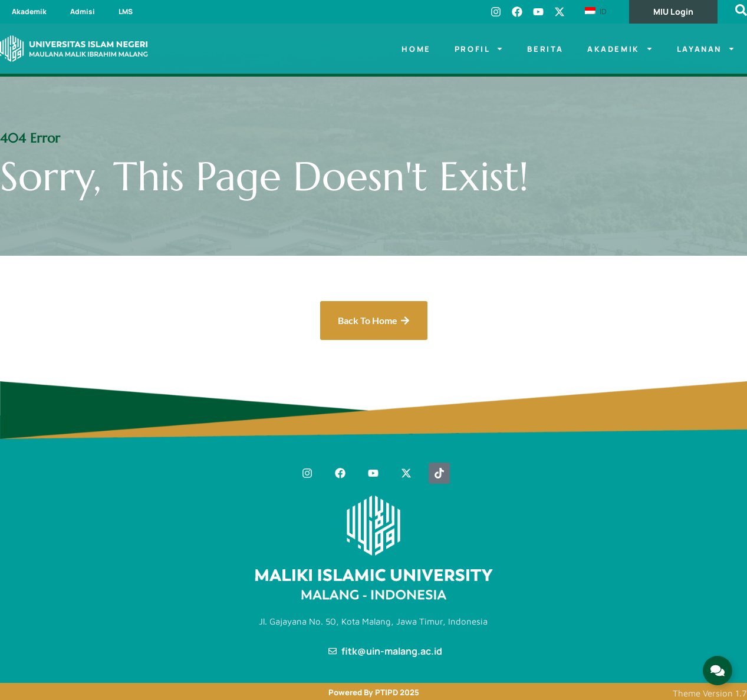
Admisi (83, 11)
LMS (126, 11)
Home (416, 49)
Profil (479, 49)
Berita (545, 49)
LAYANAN (706, 49)
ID (596, 11)
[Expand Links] (718, 671)
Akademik (29, 11)
